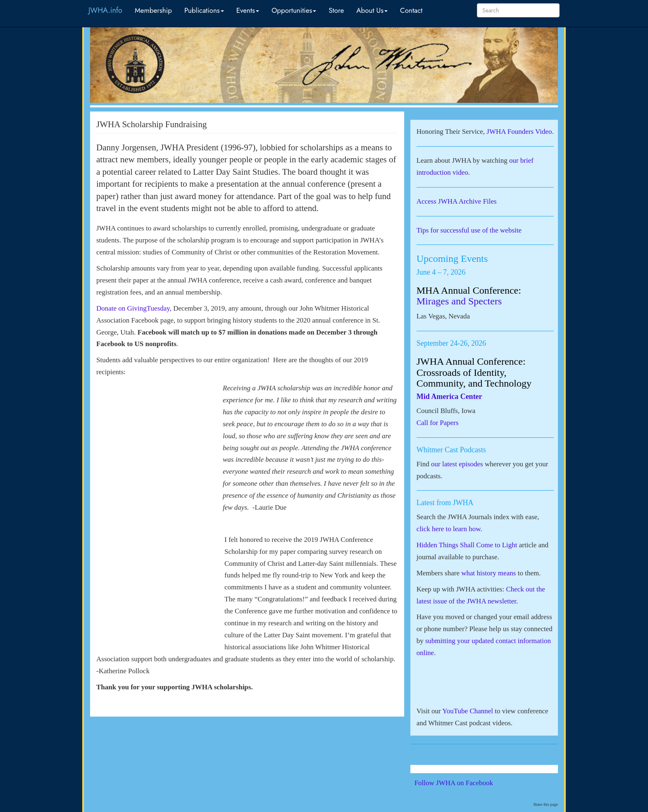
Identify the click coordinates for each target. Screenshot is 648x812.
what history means (488, 573)
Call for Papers (438, 423)
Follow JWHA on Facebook (465, 783)
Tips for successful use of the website (469, 230)
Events (248, 10)
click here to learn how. (449, 529)
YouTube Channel (468, 711)
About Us (372, 10)
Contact (411, 10)
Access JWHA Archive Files (457, 201)
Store (336, 10)
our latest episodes (457, 464)
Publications (204, 10)
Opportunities (294, 10)
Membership (153, 10)
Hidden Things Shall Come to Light (467, 545)
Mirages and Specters (459, 301)
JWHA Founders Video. (520, 132)
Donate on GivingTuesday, (134, 308)
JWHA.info (105, 10)
